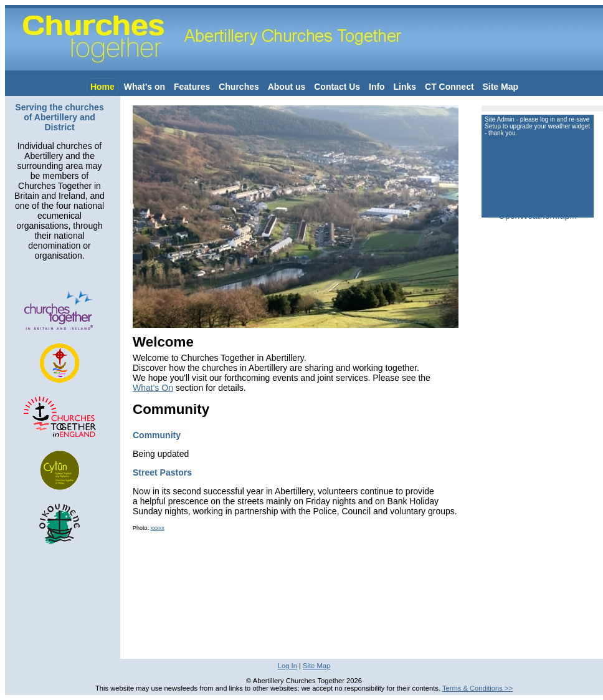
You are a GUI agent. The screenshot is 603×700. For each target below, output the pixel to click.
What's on (145, 87)
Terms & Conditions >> (477, 688)
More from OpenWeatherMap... (538, 211)
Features (192, 87)
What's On (153, 388)
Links (405, 87)
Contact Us (337, 87)
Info (377, 87)
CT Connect (449, 87)
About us (287, 87)
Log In (287, 666)
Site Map (500, 87)
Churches (239, 87)
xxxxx (158, 528)
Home (102, 87)
